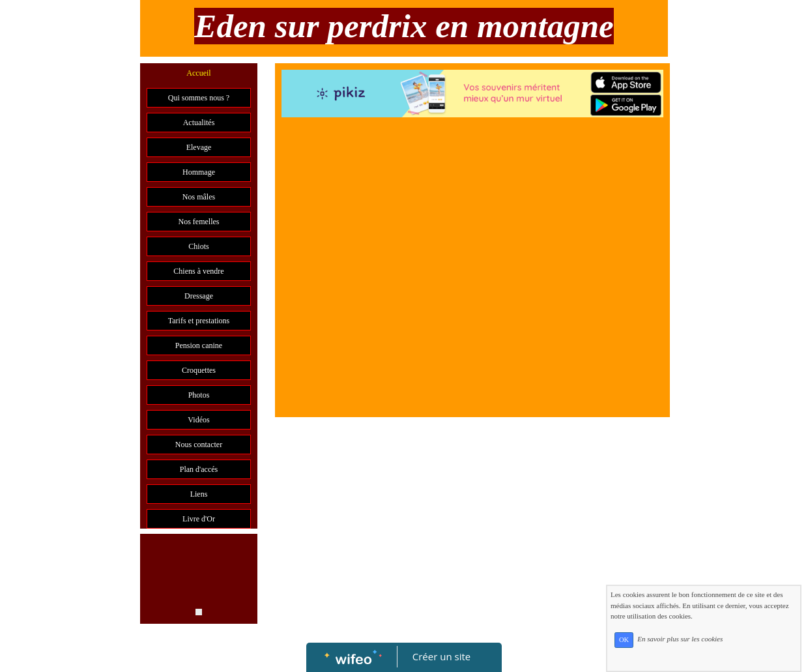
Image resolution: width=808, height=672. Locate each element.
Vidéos (198, 420)
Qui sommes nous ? (199, 98)
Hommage (199, 172)
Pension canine (199, 345)
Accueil (198, 73)
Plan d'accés (199, 469)
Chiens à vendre (198, 271)
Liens (199, 494)
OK (624, 640)
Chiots (198, 246)
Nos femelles (199, 222)
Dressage (199, 296)
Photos (199, 395)
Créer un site (441, 656)
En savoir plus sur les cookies (680, 639)
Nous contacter (199, 445)
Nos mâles (199, 197)
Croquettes (199, 370)
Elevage (199, 147)
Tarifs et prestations (199, 321)
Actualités (199, 123)
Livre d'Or (199, 519)
